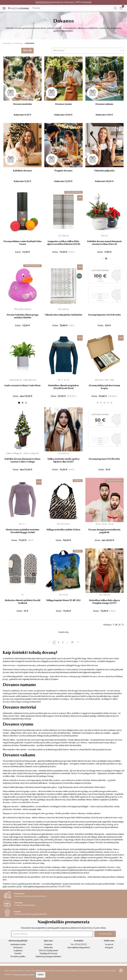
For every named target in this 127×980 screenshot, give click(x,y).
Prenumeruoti (105, 934)
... (67, 643)
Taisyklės (18, 954)
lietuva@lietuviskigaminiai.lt (35, 887)
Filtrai (27, 51)
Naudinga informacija (48, 954)
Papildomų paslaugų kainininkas (48, 957)
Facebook (109, 945)
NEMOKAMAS (43, 2)
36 (119, 625)
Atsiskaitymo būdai (18, 945)
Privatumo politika (18, 957)
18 (116, 625)
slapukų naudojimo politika (24, 975)
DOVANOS (30, 43)
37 (72, 643)
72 (123, 625)
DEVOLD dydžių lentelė (48, 951)
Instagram (109, 948)
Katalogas (19, 43)
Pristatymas (18, 948)
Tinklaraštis (48, 948)
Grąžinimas (18, 951)
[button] (88, 51)
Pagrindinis (7, 43)
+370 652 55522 (80, 945)
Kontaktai (48, 945)
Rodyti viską (63, 632)
